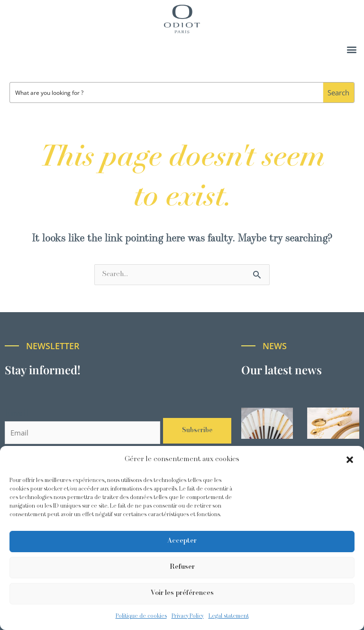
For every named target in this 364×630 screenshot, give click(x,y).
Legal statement (229, 616)
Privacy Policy (188, 616)
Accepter (182, 541)
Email (17, 414)
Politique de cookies (141, 616)
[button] (350, 460)
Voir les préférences (182, 593)
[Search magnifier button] (338, 93)
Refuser (182, 567)
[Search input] (167, 93)
